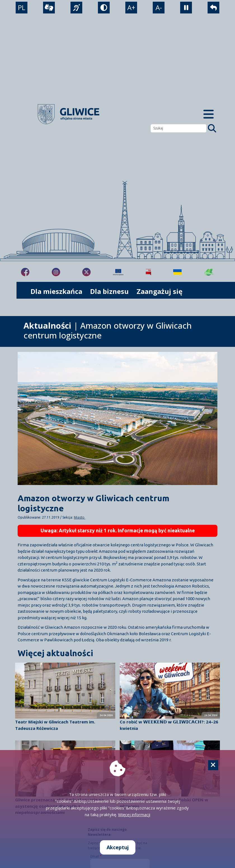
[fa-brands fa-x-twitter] (86, 272)
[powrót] (213, 8)
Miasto (80, 517)
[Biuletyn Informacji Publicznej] (148, 272)
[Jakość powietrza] (209, 272)
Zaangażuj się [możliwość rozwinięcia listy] (159, 291)
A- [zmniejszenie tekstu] (159, 7)
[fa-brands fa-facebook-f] (25, 272)
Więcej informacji (134, 814)
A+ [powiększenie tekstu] (131, 7)
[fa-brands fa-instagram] (56, 272)
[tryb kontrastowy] (104, 8)
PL (22, 7)
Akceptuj (118, 847)
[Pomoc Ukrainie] (177, 272)
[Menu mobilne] (209, 114)
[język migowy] (76, 8)
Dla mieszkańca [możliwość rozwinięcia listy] (56, 291)
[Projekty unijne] (118, 272)
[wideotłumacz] (49, 8)
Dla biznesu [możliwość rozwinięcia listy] (109, 291)
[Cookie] (213, 765)
